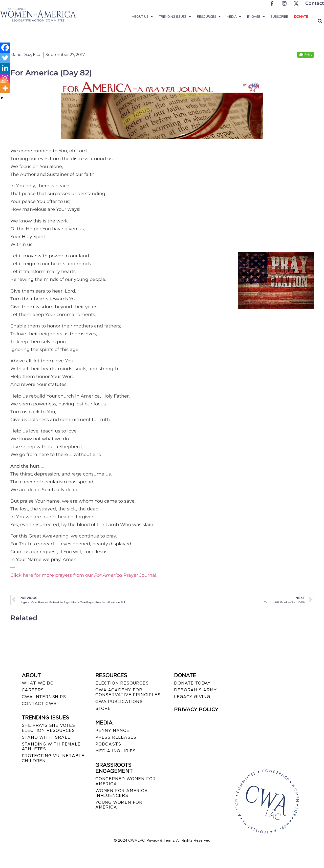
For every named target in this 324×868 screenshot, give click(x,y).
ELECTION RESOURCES (122, 683)
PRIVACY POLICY (196, 709)
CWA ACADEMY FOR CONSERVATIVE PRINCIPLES (128, 692)
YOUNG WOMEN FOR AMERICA (119, 805)
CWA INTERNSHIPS (44, 697)
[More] (5, 88)
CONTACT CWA (39, 704)
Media (234, 17)
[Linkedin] (5, 68)
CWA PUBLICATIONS (119, 702)
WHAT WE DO (38, 683)
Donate (301, 17)
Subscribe (279, 17)
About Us (142, 17)
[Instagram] (5, 78)
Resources (209, 17)
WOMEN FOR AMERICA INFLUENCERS (122, 793)
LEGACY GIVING (192, 697)
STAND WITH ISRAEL (46, 737)
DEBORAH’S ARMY (195, 690)
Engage (256, 17)
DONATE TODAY (192, 683)
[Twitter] (5, 58)
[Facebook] (5, 48)
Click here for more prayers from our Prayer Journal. (84, 575)
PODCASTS (108, 744)
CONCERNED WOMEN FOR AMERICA (126, 781)
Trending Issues (175, 17)
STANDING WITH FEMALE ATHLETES (51, 747)
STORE (103, 708)
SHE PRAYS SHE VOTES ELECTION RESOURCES (48, 728)
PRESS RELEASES (116, 737)
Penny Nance (112, 730)
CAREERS (33, 690)
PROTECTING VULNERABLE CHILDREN (53, 758)
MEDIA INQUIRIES (116, 751)
